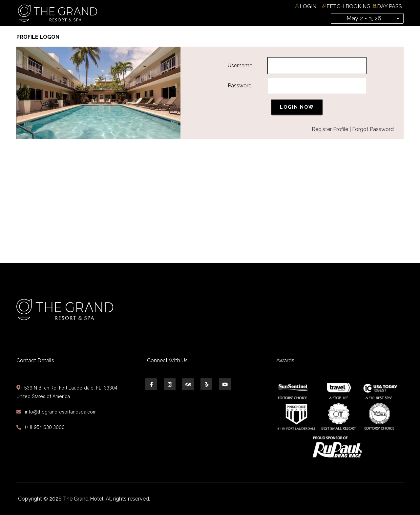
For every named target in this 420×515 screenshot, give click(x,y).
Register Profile (330, 129)
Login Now (297, 107)
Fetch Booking (348, 6)
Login (308, 6)
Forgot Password (373, 129)
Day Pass (389, 6)
